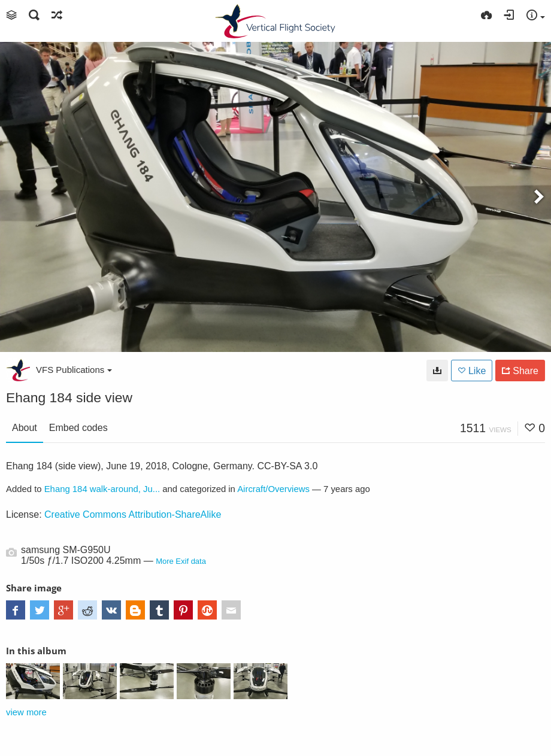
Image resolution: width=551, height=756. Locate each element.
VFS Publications (74, 370)
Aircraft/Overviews (273, 489)
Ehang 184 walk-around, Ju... (102, 489)
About (25, 428)
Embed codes (78, 428)
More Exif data (181, 561)
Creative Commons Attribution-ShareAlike (133, 514)
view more (26, 712)
